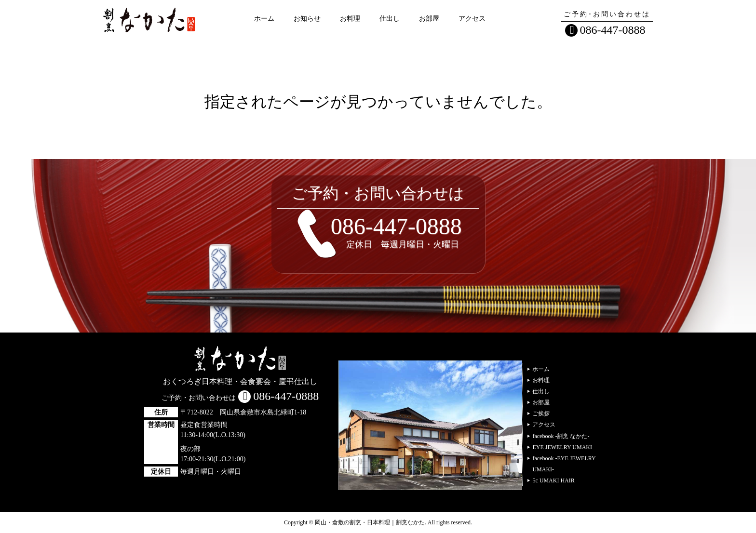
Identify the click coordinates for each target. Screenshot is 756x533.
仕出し (390, 19)
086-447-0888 (613, 30)
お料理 (350, 19)
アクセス (472, 19)
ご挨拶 (541, 413)
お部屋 (429, 19)
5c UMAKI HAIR (553, 480)
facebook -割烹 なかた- (561, 436)
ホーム (264, 19)
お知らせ (307, 19)
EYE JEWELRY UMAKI (562, 447)
